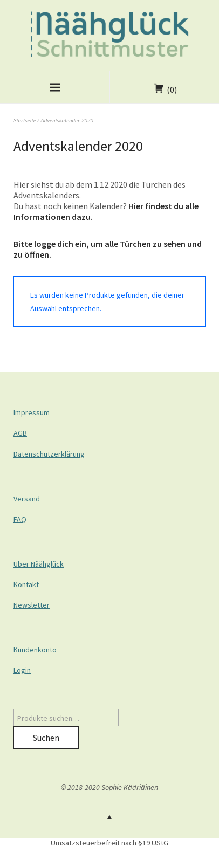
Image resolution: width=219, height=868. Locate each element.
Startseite (25, 120)
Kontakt (26, 584)
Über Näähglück (39, 564)
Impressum (32, 412)
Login (22, 670)
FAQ (20, 519)
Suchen (46, 738)
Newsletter (32, 605)
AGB (20, 433)
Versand (27, 499)
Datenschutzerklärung (49, 454)
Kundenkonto (35, 650)
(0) (172, 89)
